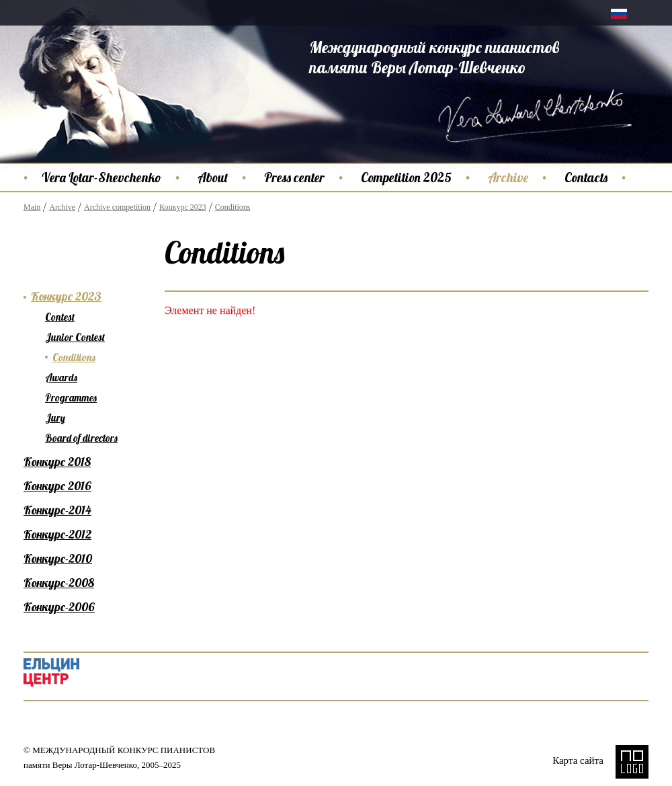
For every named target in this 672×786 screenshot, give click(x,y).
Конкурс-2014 (57, 510)
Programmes (71, 398)
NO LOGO (632, 762)
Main (32, 207)
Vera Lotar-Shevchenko (101, 178)
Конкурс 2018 (57, 462)
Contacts (586, 178)
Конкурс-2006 (59, 607)
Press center (294, 178)
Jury (55, 418)
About (213, 178)
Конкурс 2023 (183, 207)
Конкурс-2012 (57, 534)
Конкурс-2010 (58, 558)
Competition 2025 (406, 178)
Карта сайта (578, 760)
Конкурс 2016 (57, 486)
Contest (60, 317)
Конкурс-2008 (59, 583)
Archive (508, 178)
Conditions (233, 207)
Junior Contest (75, 337)
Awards (61, 378)
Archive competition (117, 207)
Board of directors (81, 438)
